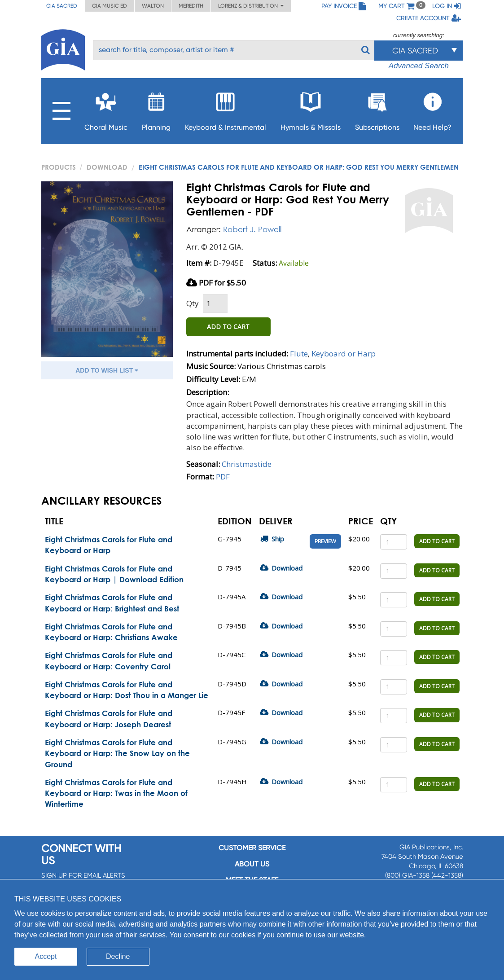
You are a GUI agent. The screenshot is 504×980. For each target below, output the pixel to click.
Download (107, 167)
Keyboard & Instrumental (226, 109)
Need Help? (432, 109)
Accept (46, 956)
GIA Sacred (62, 6)
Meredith (191, 6)
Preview (325, 541)
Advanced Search (419, 66)
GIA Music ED (110, 6)
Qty (193, 303)
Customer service (252, 848)
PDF (223, 477)
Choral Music (106, 109)
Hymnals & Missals (311, 109)
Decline (118, 956)
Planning (156, 109)
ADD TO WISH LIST (107, 370)
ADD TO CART (228, 327)
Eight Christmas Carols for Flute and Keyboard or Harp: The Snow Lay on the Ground (117, 753)
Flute (299, 354)
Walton (153, 6)
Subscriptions (377, 109)
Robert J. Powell (252, 229)
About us (252, 864)
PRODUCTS (59, 167)
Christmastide (247, 464)
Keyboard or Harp (344, 354)
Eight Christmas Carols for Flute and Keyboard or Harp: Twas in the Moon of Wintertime (116, 793)
